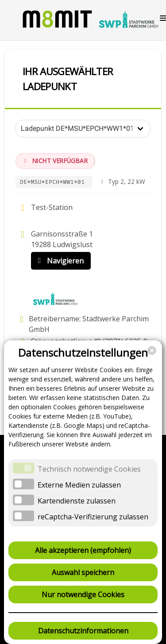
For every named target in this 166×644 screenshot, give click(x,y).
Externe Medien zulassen (79, 485)
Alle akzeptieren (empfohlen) (83, 550)
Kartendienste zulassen (77, 501)
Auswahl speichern (83, 572)
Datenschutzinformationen (83, 631)
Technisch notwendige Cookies (89, 469)
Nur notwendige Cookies (83, 594)
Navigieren (59, 261)
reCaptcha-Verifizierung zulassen (93, 517)
